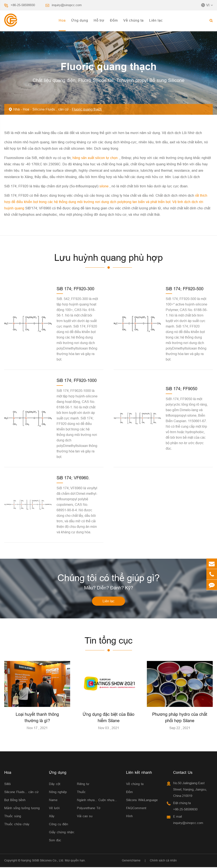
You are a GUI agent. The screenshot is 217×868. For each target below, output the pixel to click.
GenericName (131, 861)
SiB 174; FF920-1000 (77, 380)
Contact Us (183, 773)
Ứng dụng (80, 20)
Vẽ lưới (54, 809)
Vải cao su (85, 817)
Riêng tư (83, 784)
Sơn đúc (55, 841)
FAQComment (136, 809)
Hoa (62, 20)
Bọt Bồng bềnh (15, 801)
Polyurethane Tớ (89, 809)
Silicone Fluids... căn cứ (51, 109)
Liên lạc (156, 20)
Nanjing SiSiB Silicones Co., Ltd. (42, 861)
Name (53, 801)
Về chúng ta (134, 20)
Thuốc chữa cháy (17, 825)
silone (104, 186)
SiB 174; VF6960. (73, 478)
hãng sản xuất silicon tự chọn (96, 158)
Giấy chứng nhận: (62, 833)
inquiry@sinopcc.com (67, 5)
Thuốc (81, 793)
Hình (129, 817)
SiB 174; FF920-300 (75, 289)
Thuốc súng (13, 817)
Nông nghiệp (58, 793)
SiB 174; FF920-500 (185, 289)
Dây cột (55, 784)
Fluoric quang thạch (87, 109)
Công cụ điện (58, 825)
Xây (52, 817)
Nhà (17, 109)
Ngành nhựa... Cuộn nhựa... (97, 801)
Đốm (114, 20)
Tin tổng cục (109, 641)
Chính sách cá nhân (163, 861)
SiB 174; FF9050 (182, 389)
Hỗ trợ (99, 20)
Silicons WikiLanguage (142, 801)
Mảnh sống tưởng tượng (22, 809)
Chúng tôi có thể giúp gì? (108, 578)
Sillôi (7, 784)
